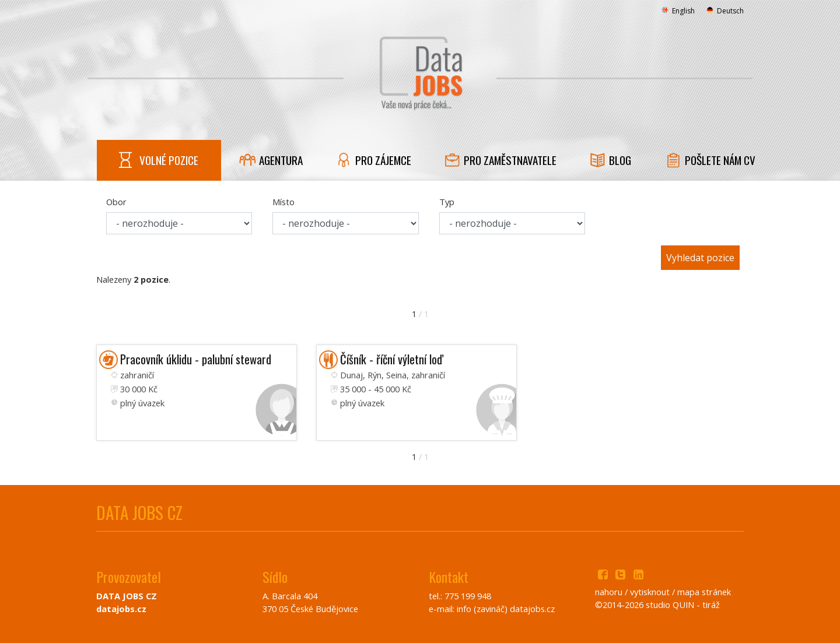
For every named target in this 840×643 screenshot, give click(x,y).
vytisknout (650, 592)
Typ (447, 202)
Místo (283, 202)
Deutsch (725, 11)
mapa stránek (704, 592)
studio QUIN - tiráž (683, 605)
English (678, 11)
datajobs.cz (121, 609)
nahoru (609, 592)
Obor (116, 202)
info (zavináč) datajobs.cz (506, 609)
